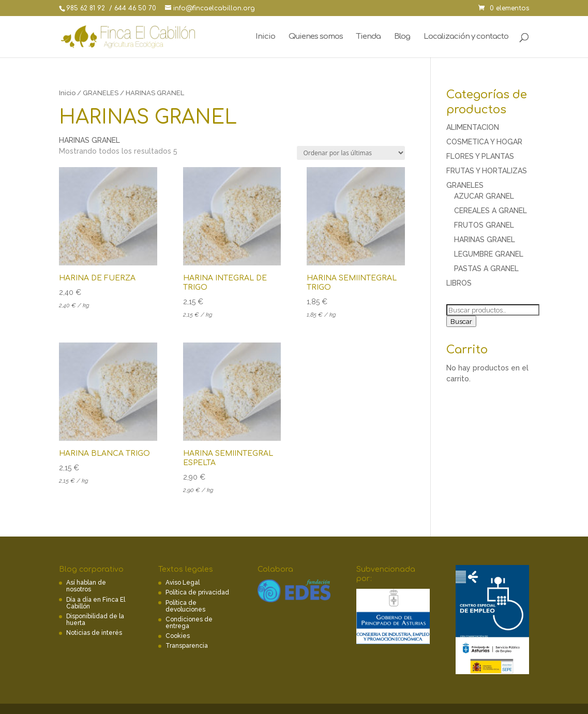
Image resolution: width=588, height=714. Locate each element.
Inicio (265, 37)
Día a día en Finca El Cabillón (96, 603)
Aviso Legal (183, 583)
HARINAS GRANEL (485, 240)
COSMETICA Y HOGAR (484, 142)
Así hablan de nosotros (86, 586)
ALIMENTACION (473, 127)
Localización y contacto (466, 37)
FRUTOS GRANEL (484, 225)
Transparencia (187, 646)
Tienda (368, 37)
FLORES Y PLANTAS (480, 156)
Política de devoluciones (185, 606)
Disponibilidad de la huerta (95, 620)
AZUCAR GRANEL (484, 196)
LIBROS (459, 283)
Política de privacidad (197, 592)
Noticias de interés (94, 633)
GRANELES (101, 93)
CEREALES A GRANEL (491, 211)
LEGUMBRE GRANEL (489, 254)
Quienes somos (316, 37)
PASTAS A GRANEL (486, 269)
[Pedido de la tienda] (351, 153)
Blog (402, 37)
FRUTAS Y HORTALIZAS (487, 171)
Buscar (461, 321)
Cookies (178, 636)
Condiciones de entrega (189, 623)
